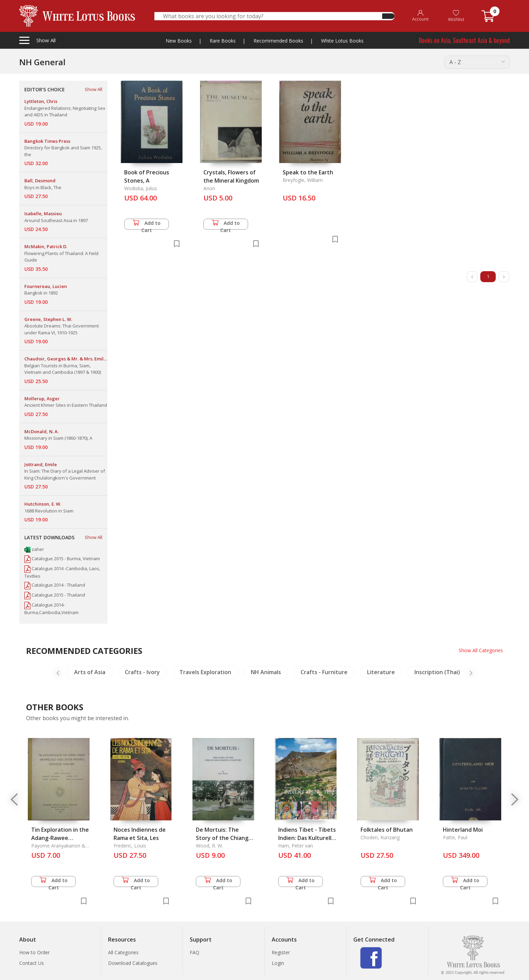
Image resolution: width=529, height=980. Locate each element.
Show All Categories (481, 650)
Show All (93, 89)
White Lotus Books (342, 41)
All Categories (123, 952)
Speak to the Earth (308, 172)
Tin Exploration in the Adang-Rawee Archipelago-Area (60, 838)
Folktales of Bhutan (387, 830)
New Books (179, 41)
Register (281, 952)
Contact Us (32, 963)
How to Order (34, 952)
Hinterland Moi (463, 830)
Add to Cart (146, 225)
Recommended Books (278, 41)
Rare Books (223, 41)
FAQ (195, 952)
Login (278, 963)
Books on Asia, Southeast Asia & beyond (464, 40)
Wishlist (456, 16)
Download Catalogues (133, 963)
